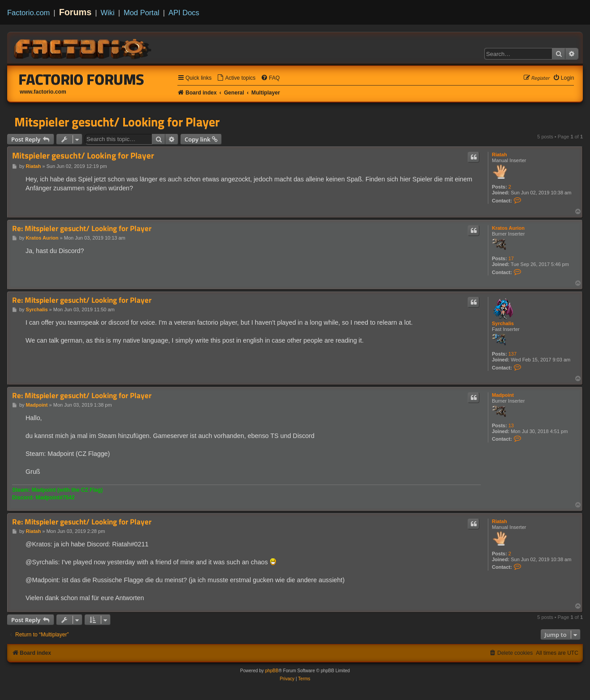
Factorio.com (28, 13)
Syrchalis (503, 323)
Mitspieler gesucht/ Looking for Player (117, 122)
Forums (75, 12)
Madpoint (503, 395)
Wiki (108, 13)
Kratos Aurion (508, 228)
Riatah (500, 155)
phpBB (272, 671)
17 (511, 258)
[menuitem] (236, 78)
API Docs (184, 13)
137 (512, 354)
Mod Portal (142, 13)
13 (511, 425)
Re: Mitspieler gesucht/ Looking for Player (82, 229)
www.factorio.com (43, 92)
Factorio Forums (82, 79)
